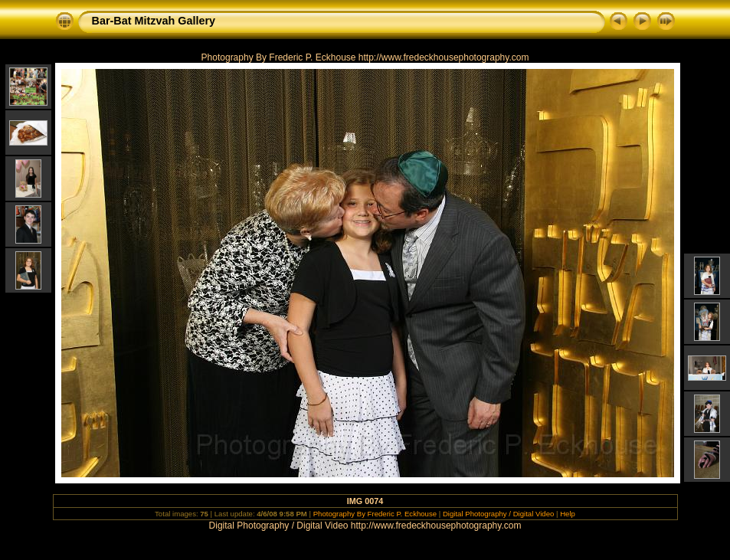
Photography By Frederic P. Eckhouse (375, 514)
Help (568, 514)
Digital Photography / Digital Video (498, 514)
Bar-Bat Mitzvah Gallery (154, 21)
